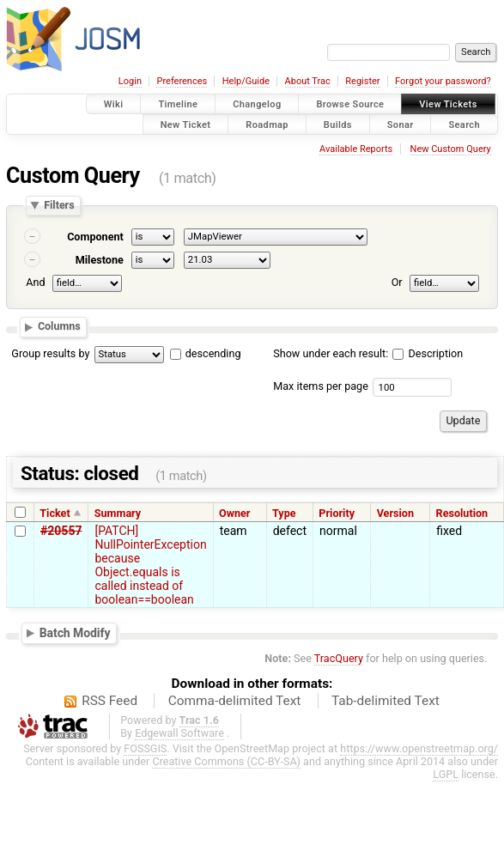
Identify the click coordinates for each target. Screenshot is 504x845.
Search (464, 124)
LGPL (446, 774)
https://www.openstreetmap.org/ (419, 748)
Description (428, 353)
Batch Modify (75, 633)
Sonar (401, 124)
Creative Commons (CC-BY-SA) (226, 761)
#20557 (61, 531)
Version (395, 513)
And (35, 282)
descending (213, 353)
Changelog (257, 104)
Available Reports (356, 149)
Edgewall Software (179, 733)
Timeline (178, 104)
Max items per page (321, 386)
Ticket (55, 513)
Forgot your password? (443, 81)
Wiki (114, 104)
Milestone (100, 260)
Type (284, 513)
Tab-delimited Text (386, 701)
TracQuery (339, 658)
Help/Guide (246, 81)
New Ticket (186, 124)
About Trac (308, 81)
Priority (337, 513)
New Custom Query (451, 149)
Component (95, 237)
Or (397, 282)
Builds (338, 124)
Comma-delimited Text (235, 701)
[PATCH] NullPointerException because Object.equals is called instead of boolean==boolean (150, 565)
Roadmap (267, 124)
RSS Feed (109, 701)
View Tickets (448, 104)
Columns (59, 327)
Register (362, 81)
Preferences (182, 81)
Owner (234, 513)
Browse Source (350, 104)
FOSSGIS (145, 748)
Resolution (462, 513)
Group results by (50, 353)
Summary (118, 513)
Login (130, 81)
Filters (59, 206)
